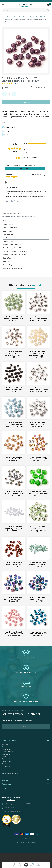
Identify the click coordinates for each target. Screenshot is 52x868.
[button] (3, 5)
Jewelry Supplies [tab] (9, 741)
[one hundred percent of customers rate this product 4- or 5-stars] (26, 158)
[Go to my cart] (50, 4)
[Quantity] (9, 94)
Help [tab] (4, 789)
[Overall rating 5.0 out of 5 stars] (7, 83)
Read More (5, 122)
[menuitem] (26, 745)
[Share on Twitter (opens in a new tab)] (15, 202)
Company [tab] (6, 780)
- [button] (5, 94)
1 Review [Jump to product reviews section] (16, 84)
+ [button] (14, 94)
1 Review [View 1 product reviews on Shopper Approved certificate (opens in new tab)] (17, 152)
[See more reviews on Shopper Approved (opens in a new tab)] (18, 202)
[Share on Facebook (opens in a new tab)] (12, 202)
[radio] (35, 143)
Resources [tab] (6, 784)
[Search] (26, 10)
